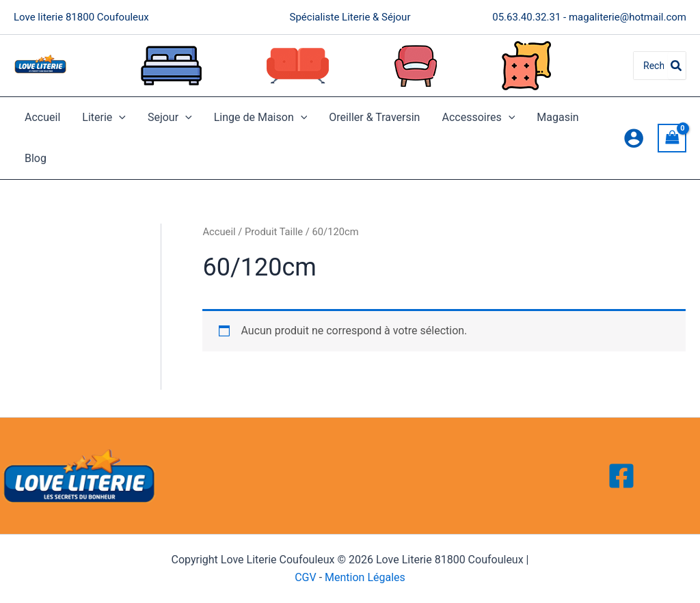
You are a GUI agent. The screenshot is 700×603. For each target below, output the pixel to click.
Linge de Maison (261, 118)
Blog (36, 158)
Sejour (170, 118)
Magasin (557, 117)
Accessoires (478, 118)
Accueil (42, 117)
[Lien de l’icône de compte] (634, 138)
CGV (306, 577)
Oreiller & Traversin (374, 117)
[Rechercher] (677, 66)
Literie (104, 118)
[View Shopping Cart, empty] (672, 138)
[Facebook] (621, 476)
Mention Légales (365, 577)
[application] (119, 118)
